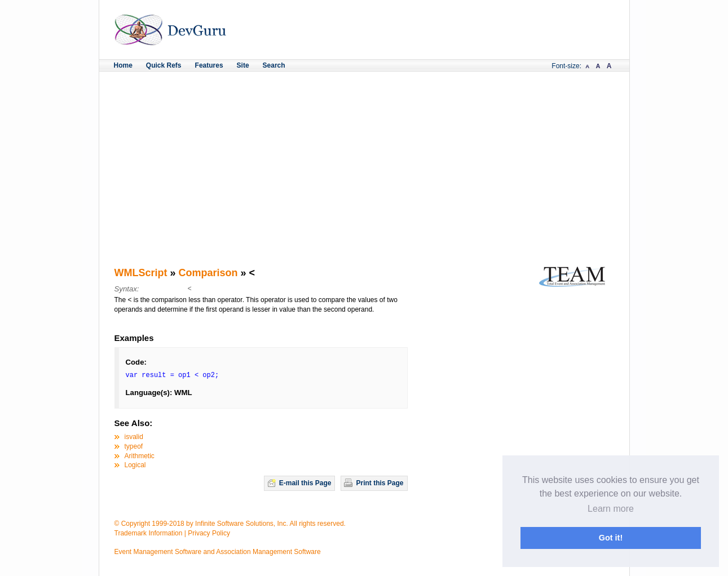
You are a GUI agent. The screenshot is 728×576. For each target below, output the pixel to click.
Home (123, 65)
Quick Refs (164, 65)
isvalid (134, 437)
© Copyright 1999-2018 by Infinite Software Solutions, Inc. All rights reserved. (230, 524)
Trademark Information (149, 533)
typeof (134, 446)
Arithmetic (140, 456)
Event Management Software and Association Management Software (218, 552)
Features (209, 65)
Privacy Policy (209, 533)
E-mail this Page (305, 483)
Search (274, 65)
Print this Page (380, 483)
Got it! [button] (611, 538)
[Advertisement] (364, 156)
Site (243, 65)
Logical (135, 465)
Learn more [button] (611, 509)
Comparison (208, 273)
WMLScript (141, 273)
